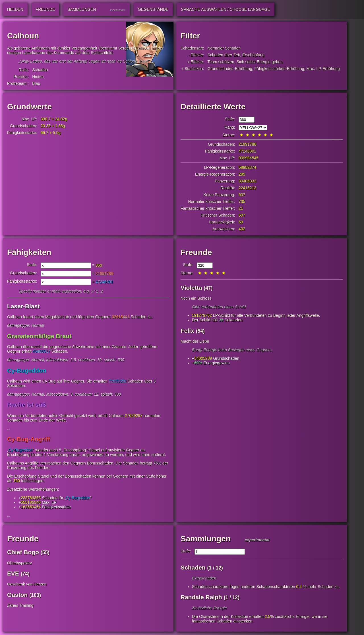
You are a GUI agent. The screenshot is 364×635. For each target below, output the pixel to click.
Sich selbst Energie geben (259, 62)
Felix (187, 331)
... (9, 429)
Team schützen (221, 62)
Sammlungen (206, 539)
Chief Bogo (23, 553)
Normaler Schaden (224, 48)
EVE (13, 574)
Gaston (17, 595)
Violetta (191, 288)
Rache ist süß (27, 405)
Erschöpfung (254, 55)
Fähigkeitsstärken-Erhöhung (279, 69)
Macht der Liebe (195, 341)
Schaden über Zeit (224, 55)
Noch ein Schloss (196, 298)
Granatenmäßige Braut (39, 337)
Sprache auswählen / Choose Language (226, 9)
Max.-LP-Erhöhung (323, 69)
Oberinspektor (20, 564)
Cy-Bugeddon (27, 371)
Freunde (196, 252)
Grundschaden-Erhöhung (230, 69)
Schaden (40, 70)
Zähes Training (20, 606)
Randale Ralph (201, 598)
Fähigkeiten (29, 252)
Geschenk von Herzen (27, 585)
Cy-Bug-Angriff (28, 440)
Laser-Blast (23, 307)
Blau (36, 83)
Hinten (38, 77)
